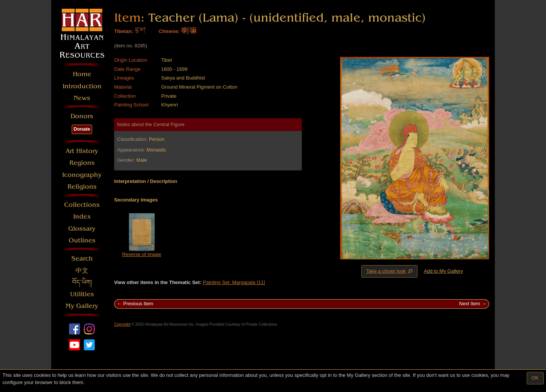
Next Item (470, 304)
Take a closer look (390, 271)
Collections (82, 205)
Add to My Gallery (443, 271)
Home (82, 74)
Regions (82, 163)
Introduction (82, 86)
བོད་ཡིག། (82, 282)
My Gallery (82, 306)
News (82, 98)
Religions (82, 187)
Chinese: (169, 31)
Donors (82, 116)
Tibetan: (124, 31)
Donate (82, 129)
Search (82, 258)
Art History (82, 151)
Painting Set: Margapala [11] (234, 282)
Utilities (82, 294)
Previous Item (138, 304)
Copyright (122, 324)
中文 (82, 271)
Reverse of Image (142, 254)
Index (82, 216)
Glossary (82, 229)
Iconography (82, 175)
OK (535, 378)
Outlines (82, 240)
